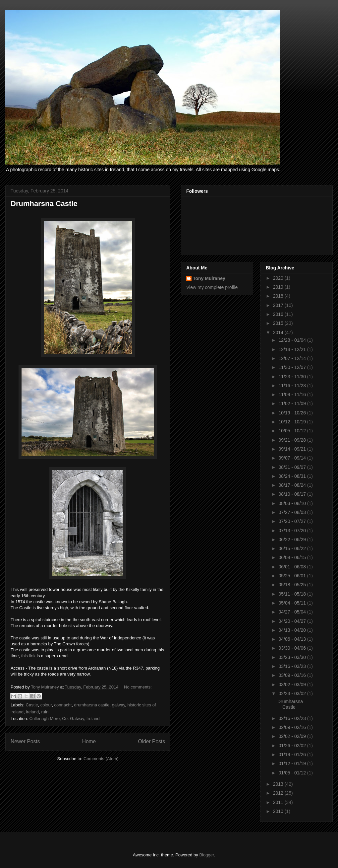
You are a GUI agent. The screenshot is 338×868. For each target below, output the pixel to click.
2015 (279, 323)
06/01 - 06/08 (293, 567)
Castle (32, 705)
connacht (63, 705)
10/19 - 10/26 (293, 413)
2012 (279, 793)
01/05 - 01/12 (293, 773)
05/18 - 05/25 (293, 585)
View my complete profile (212, 287)
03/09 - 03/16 (293, 675)
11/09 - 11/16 (293, 395)
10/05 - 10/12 (293, 431)
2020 (279, 278)
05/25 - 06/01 (293, 576)
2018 (279, 296)
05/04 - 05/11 (293, 603)
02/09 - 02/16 (293, 727)
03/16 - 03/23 (293, 666)
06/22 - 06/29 (293, 540)
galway (119, 705)
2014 (279, 332)
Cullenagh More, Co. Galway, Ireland (64, 719)
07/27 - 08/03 (293, 512)
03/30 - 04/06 (293, 648)
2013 (279, 784)
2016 (279, 314)
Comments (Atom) (101, 759)
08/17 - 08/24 (293, 485)
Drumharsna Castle (44, 204)
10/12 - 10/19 (293, 422)
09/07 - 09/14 (293, 458)
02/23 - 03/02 (293, 693)
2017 (279, 305)
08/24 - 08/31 (293, 476)
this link (28, 656)
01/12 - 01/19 (293, 763)
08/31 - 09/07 (293, 467)
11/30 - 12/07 (293, 367)
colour (46, 705)
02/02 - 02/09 (293, 736)
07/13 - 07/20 (293, 531)
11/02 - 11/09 (293, 403)
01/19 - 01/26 (293, 755)
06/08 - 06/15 (293, 557)
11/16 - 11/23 (293, 386)
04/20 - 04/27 (293, 621)
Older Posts (152, 741)
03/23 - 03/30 (293, 657)
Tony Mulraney (209, 278)
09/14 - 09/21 (293, 449)
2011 (279, 802)
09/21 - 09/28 (293, 440)
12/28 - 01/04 (293, 340)
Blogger (206, 855)
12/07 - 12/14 (293, 358)
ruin (45, 712)
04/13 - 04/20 (293, 630)
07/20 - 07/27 (293, 521)
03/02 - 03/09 (293, 685)
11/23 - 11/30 (293, 377)
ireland (32, 712)
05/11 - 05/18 (293, 594)
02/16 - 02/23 (293, 718)
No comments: (138, 687)
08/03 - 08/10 (293, 503)
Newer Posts (25, 741)
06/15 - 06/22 (293, 548)
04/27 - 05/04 (293, 612)
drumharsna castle (92, 705)
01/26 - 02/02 (293, 746)
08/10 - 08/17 (293, 494)
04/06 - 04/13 (293, 639)
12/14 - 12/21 (293, 349)
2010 (279, 811)
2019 (279, 287)
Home (89, 741)
